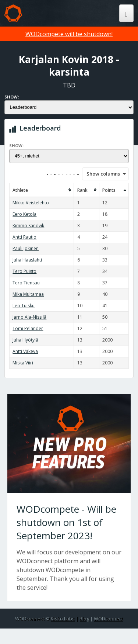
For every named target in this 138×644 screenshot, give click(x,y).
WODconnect (108, 619)
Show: (12, 97)
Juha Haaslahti (27, 260)
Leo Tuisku (24, 306)
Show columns (101, 174)
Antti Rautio (24, 237)
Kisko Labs (63, 619)
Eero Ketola (24, 214)
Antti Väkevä (25, 351)
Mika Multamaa (28, 294)
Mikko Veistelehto (31, 203)
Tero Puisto (24, 271)
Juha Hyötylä (25, 340)
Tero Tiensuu (26, 283)
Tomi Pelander (28, 328)
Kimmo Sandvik (28, 226)
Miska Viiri (23, 363)
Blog (84, 619)
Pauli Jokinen (26, 248)
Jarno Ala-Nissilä (29, 317)
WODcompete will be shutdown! (69, 34)
